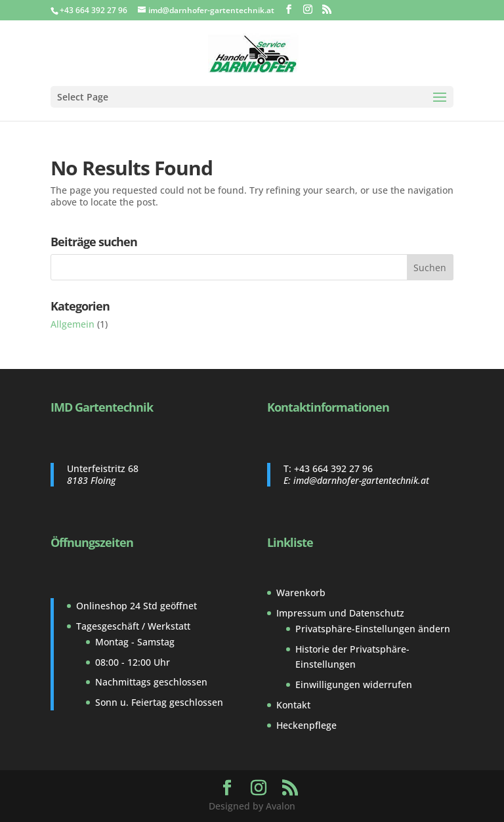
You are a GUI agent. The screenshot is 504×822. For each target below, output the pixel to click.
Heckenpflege (306, 725)
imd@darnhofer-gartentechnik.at (361, 480)
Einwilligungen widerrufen (354, 684)
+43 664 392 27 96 (333, 468)
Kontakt (293, 705)
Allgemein (73, 324)
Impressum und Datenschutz (340, 613)
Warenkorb (301, 593)
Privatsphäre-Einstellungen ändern (373, 629)
